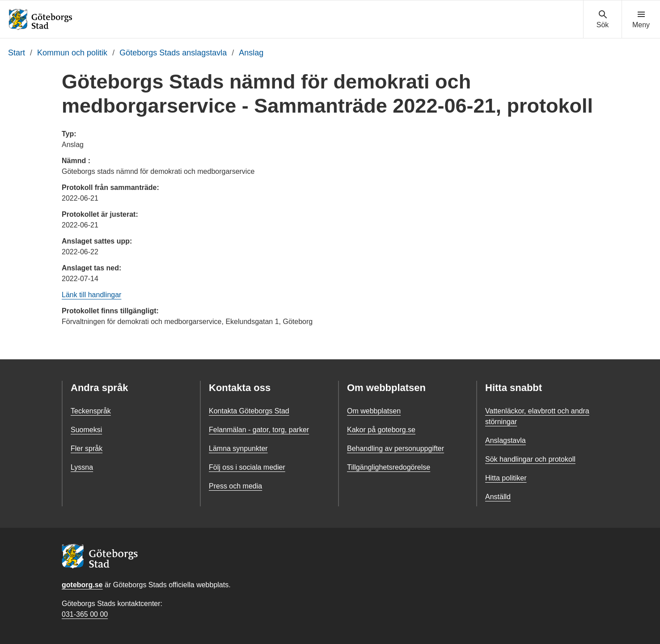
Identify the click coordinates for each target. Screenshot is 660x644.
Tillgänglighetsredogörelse (389, 467)
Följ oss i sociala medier (247, 467)
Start (17, 53)
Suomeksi (86, 430)
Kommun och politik (72, 53)
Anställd (498, 497)
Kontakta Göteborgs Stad (249, 411)
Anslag (251, 53)
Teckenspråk (91, 411)
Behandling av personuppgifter (396, 448)
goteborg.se (82, 585)
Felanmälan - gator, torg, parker (259, 430)
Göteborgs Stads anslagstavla (173, 53)
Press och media (235, 486)
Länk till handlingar (91, 295)
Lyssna (82, 467)
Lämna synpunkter (238, 448)
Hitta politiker (506, 478)
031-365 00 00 (85, 614)
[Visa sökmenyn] (603, 20)
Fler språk (87, 448)
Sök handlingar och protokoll (530, 459)
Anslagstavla (506, 440)
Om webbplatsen (374, 411)
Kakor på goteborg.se (381, 430)
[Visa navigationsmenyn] (641, 20)
